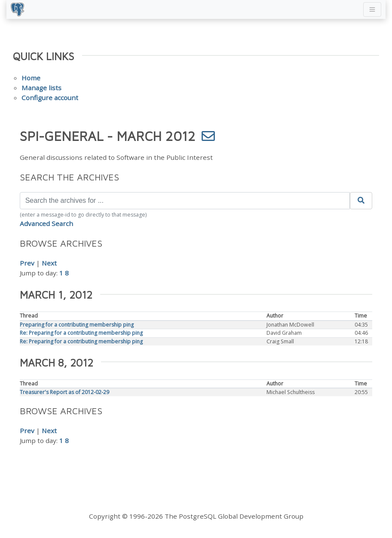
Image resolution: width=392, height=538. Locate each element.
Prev (27, 263)
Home (31, 78)
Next (49, 263)
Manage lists (41, 88)
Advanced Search (46, 223)
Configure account (50, 98)
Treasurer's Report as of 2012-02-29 (64, 392)
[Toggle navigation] (372, 9)
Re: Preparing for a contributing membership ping (81, 333)
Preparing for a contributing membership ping (77, 325)
